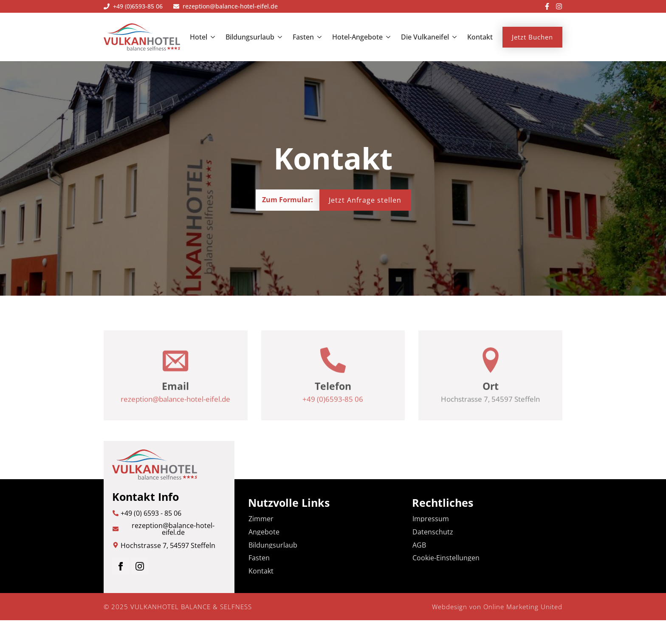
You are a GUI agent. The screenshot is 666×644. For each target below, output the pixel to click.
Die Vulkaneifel (425, 37)
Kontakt (480, 37)
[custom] (547, 6)
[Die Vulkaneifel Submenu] (453, 37)
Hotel (199, 37)
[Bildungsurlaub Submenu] (278, 37)
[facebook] (121, 566)
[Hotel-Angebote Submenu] (387, 37)
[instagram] (140, 566)
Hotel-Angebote (357, 37)
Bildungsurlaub (250, 37)
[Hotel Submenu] (211, 37)
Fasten (303, 37)
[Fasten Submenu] (318, 37)
